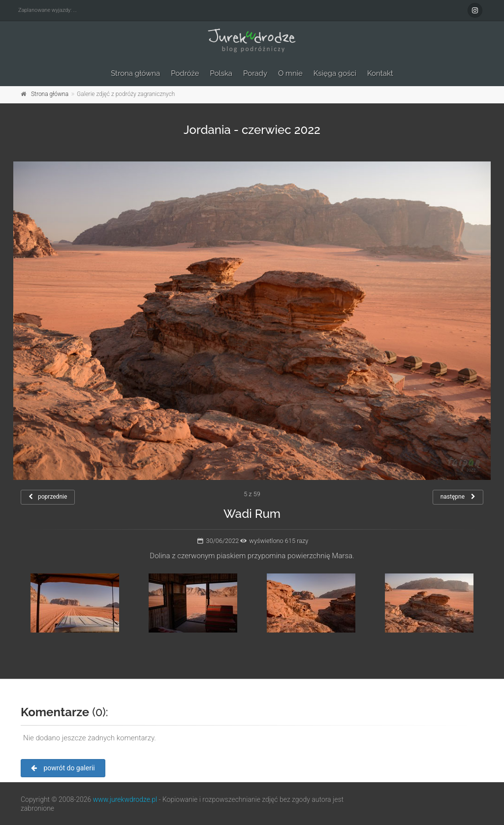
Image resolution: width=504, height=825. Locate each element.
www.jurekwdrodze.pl (125, 799)
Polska (221, 73)
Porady (255, 73)
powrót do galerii (63, 768)
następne (458, 497)
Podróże (185, 73)
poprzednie (48, 497)
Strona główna (135, 73)
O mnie (290, 73)
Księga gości (335, 73)
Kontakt (380, 73)
